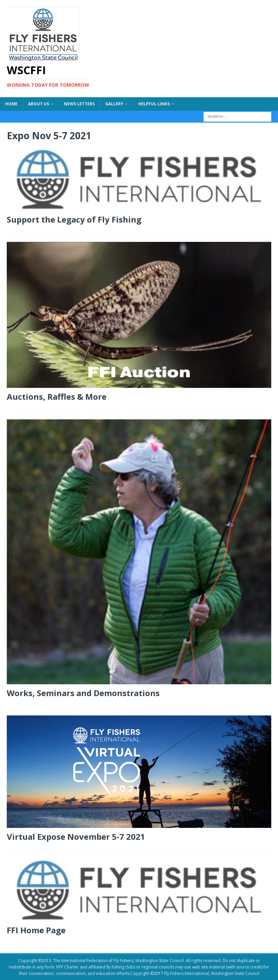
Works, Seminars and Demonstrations (83, 693)
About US (39, 104)
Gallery (114, 104)
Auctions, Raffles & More (57, 397)
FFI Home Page (36, 930)
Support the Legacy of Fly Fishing (74, 219)
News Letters (79, 104)
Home (11, 104)
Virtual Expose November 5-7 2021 (76, 837)
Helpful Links (154, 104)
